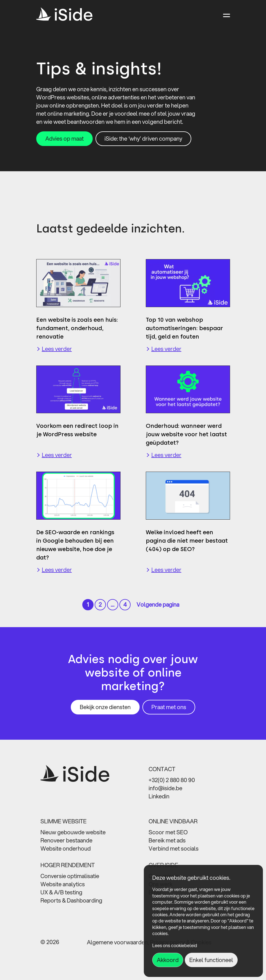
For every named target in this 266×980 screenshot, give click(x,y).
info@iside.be (165, 788)
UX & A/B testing (61, 892)
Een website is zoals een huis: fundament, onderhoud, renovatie (77, 328)
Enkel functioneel (211, 960)
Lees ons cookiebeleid (175, 945)
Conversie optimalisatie (70, 876)
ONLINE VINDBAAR (173, 821)
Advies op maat (64, 139)
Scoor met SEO (168, 832)
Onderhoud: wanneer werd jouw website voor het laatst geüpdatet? (186, 434)
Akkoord (168, 960)
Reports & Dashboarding (71, 900)
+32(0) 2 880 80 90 (172, 780)
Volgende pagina (158, 605)
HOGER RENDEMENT (68, 865)
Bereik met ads (167, 840)
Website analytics (63, 884)
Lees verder (57, 349)
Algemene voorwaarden (117, 942)
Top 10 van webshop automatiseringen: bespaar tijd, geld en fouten (184, 328)
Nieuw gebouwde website (73, 832)
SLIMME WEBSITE (63, 821)
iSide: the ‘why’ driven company (143, 139)
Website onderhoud (66, 848)
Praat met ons (169, 707)
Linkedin (159, 796)
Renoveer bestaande (66, 840)
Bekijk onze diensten (105, 707)
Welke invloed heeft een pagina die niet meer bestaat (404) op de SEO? (187, 541)
